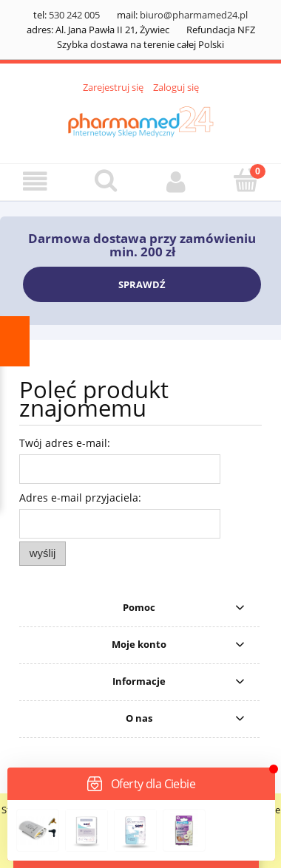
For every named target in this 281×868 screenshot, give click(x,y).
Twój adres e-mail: (65, 443)
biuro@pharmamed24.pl (194, 15)
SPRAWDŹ (142, 284)
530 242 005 (74, 15)
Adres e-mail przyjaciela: (80, 498)
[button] (35, 181)
